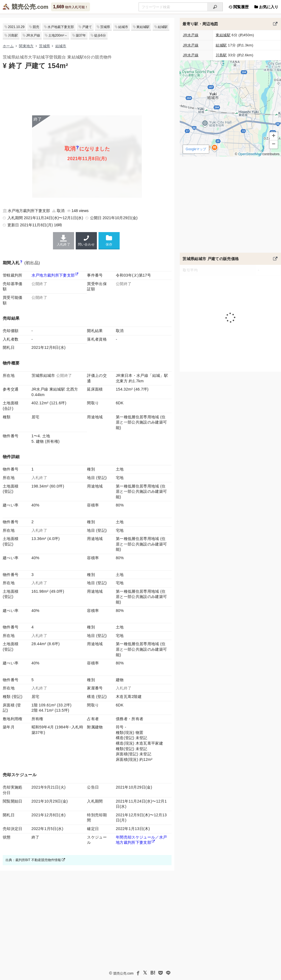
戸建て (87, 27)
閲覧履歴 (238, 7)
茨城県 (105, 27)
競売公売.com (123, 973)
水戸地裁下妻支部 (61, 27)
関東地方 (26, 46)
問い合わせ (86, 241)
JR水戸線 (33, 35)
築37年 (81, 35)
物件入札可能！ (70, 7)
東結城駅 (143, 27)
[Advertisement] (87, 92)
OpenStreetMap (250, 154)
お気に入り (266, 7)
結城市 (123, 27)
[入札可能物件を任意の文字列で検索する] (173, 7)
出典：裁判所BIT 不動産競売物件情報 (35, 860)
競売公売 (24, 7)
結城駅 (163, 27)
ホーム (8, 46)
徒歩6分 (100, 35)
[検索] (215, 7)
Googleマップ (196, 149)
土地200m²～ (58, 35)
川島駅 (13, 35)
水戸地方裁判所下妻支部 (53, 275)
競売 (36, 27)
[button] (274, 136)
